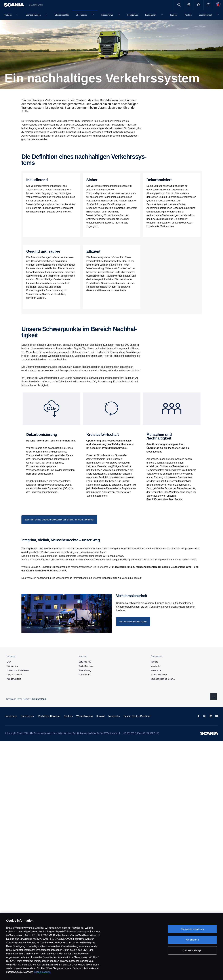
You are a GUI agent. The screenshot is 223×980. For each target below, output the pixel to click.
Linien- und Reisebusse (18, 670)
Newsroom (156, 670)
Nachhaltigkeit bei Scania (163, 679)
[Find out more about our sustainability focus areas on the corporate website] (59, 520)
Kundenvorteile (14, 679)
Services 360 (85, 662)
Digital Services (86, 666)
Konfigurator (13, 666)
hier (115, 578)
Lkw (9, 662)
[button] (208, 5)
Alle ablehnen (192, 940)
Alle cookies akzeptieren (192, 929)
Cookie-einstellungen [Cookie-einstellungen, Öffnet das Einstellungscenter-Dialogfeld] (192, 950)
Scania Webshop (159, 675)
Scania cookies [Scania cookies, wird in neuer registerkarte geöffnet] (42, 972)
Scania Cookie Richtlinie (137, 716)
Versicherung (85, 675)
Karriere (154, 662)
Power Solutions (14, 675)
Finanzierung (85, 670)
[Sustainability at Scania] (133, 622)
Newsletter (156, 666)
